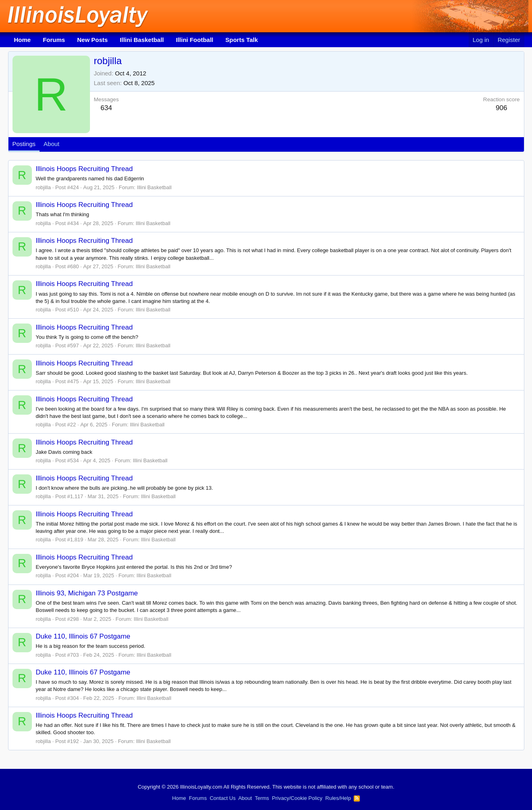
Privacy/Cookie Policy (297, 798)
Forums (54, 40)
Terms (262, 798)
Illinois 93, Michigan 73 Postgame (87, 593)
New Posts (92, 40)
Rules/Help (338, 798)
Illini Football (195, 40)
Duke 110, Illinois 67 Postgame (83, 636)
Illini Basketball (142, 40)
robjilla (44, 187)
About (245, 798)
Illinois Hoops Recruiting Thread (84, 169)
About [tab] (51, 144)
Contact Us (223, 798)
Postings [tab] (24, 144)
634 (106, 108)
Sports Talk (242, 40)
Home (23, 40)
